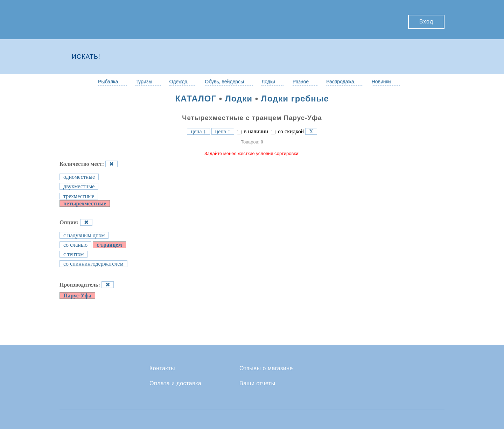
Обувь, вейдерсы (224, 82)
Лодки (268, 82)
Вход (426, 22)
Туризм (143, 82)
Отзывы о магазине (266, 368)
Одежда (178, 82)
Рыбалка (108, 82)
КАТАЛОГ (196, 99)
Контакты (162, 368)
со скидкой (287, 131)
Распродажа (340, 82)
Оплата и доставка (175, 384)
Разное (301, 82)
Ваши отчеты (257, 384)
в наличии (253, 131)
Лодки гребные (295, 99)
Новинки (381, 82)
